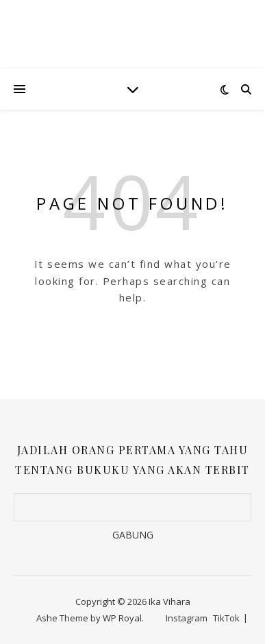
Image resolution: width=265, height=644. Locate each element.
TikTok (226, 618)
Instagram (187, 618)
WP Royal (122, 618)
